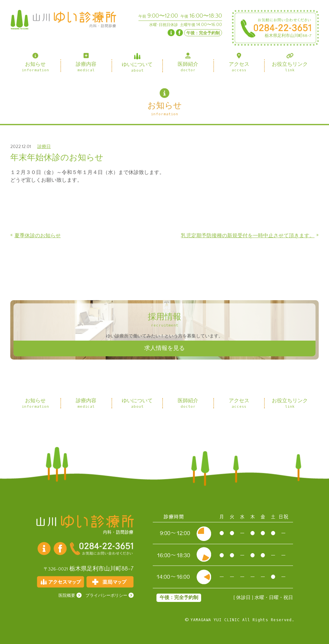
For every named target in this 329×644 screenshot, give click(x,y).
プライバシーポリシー (106, 596)
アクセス (239, 62)
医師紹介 (188, 62)
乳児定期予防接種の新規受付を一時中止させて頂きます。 (248, 236)
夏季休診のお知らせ (38, 236)
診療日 (44, 147)
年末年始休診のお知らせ (57, 158)
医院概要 (67, 596)
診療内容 (86, 62)
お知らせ (35, 62)
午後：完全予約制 (203, 33)
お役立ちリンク (290, 62)
